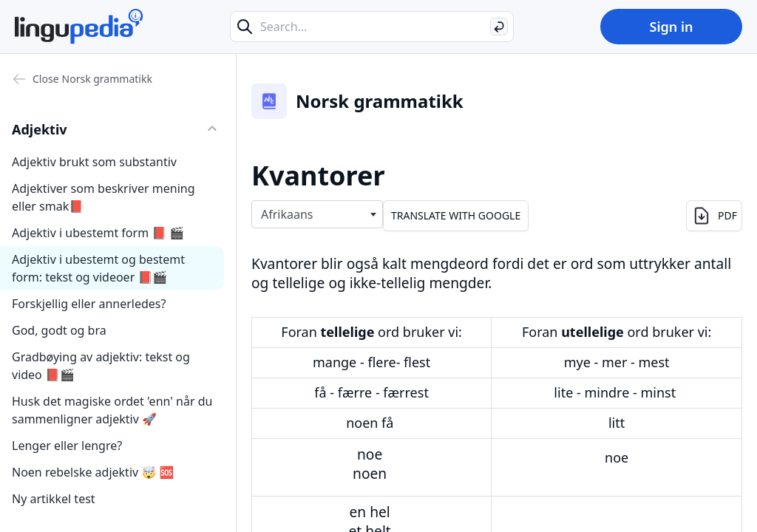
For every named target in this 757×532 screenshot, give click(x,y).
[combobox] (317, 214)
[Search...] (372, 27)
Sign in (671, 27)
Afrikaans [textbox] (287, 214)
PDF (714, 216)
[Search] (499, 27)
